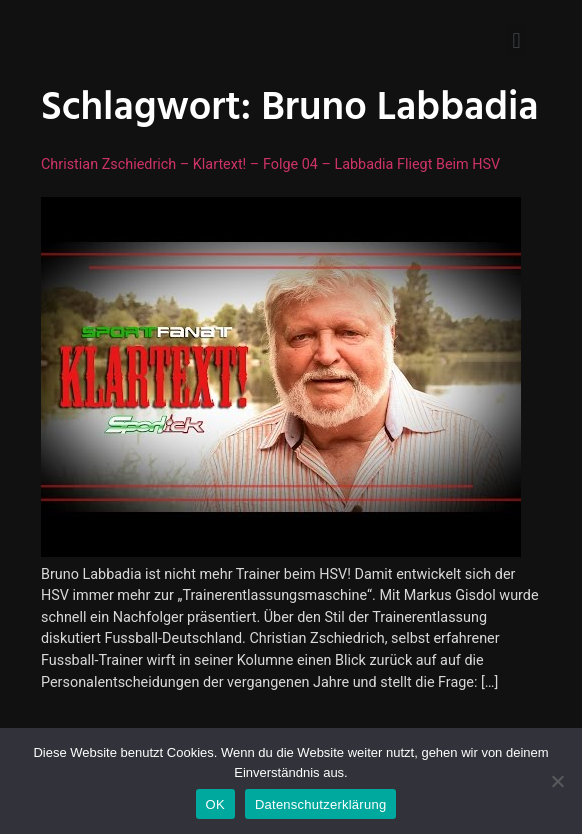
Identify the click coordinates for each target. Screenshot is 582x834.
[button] (516, 40)
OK (215, 804)
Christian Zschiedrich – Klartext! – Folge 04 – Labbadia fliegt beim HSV (270, 164)
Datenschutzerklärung (320, 804)
